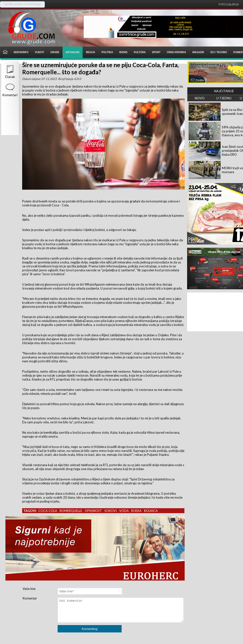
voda (124, 511)
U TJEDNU (224, 98)
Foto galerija (229, 4)
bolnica (151, 511)
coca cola (48, 511)
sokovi (111, 511)
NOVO (200, 98)
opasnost (93, 511)
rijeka (136, 511)
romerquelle (71, 511)
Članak (10, 77)
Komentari (10, 95)
